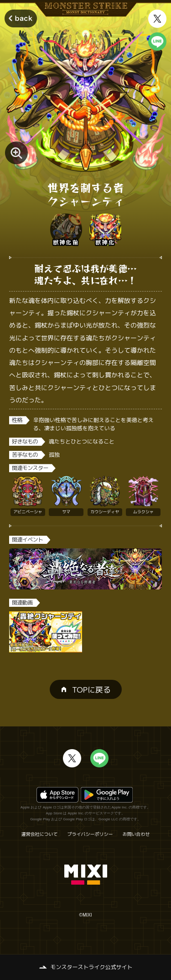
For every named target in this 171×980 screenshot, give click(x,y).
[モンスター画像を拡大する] (16, 153)
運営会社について (40, 834)
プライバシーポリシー (90, 834)
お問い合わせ (136, 834)
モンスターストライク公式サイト (91, 967)
